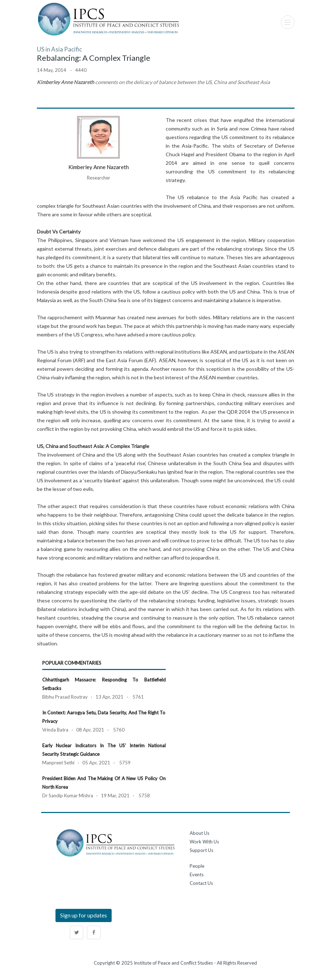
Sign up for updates (84, 915)
